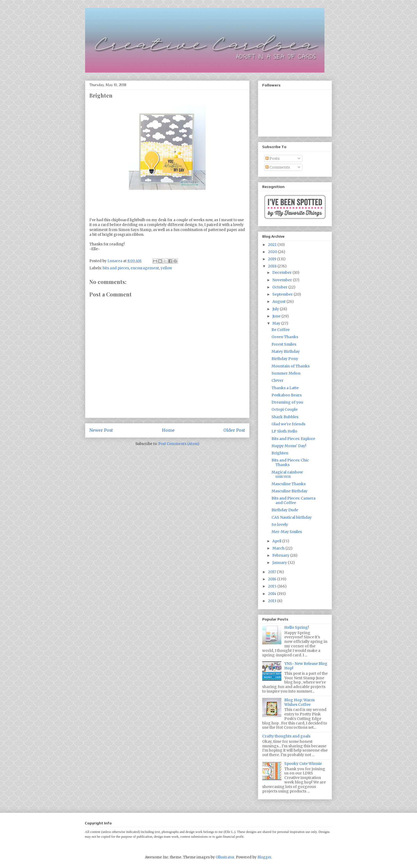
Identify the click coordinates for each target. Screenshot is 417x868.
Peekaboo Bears (287, 395)
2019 (273, 259)
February (281, 555)
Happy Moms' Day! (289, 446)
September (283, 294)
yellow (166, 268)
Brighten (280, 453)
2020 (273, 252)
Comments (278, 167)
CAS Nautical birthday (292, 517)
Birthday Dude (285, 510)
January (280, 563)
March (279, 548)
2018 (273, 266)
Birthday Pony (285, 359)
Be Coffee (281, 330)
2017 (272, 572)
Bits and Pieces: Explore (293, 439)
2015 (273, 586)
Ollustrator (225, 857)
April (277, 541)
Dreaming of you (287, 402)
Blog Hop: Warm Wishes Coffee (299, 702)
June (277, 316)
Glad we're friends (288, 424)
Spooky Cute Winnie (303, 764)
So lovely (280, 525)
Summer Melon (286, 373)
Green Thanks (285, 337)
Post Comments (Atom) (179, 444)
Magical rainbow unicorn (287, 474)
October (280, 287)
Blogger (264, 857)
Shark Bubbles (285, 417)
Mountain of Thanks (291, 366)
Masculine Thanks (289, 484)
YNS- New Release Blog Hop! (306, 666)
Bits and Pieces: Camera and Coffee (293, 500)
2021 (273, 245)
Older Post (234, 430)
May (277, 323)
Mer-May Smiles (287, 532)
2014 (273, 594)
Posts (272, 158)
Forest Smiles (284, 344)
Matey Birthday (286, 351)
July (276, 309)
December (282, 272)
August (279, 301)
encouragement (145, 268)
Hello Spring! (297, 627)
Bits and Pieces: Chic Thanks (290, 462)
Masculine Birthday (289, 491)
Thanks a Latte (285, 388)
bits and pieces (116, 268)
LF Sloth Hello (284, 431)
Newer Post (101, 430)
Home (168, 430)
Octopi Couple (285, 409)
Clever (278, 380)
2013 (273, 601)
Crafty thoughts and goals (286, 736)
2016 (273, 579)
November (283, 280)
